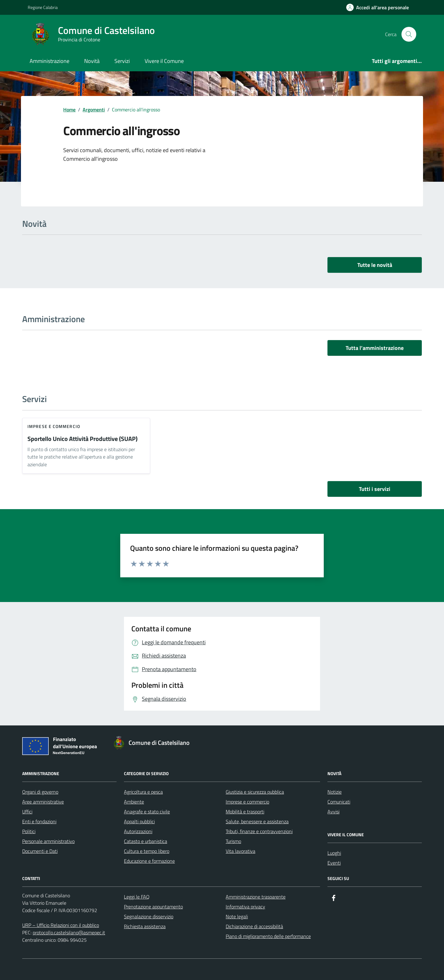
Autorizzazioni (138, 831)
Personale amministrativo (48, 841)
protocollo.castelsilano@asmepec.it (69, 932)
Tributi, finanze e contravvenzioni (259, 831)
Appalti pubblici (139, 821)
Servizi (122, 61)
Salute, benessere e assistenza (257, 821)
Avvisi (333, 812)
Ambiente (134, 802)
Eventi (334, 863)
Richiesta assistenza (145, 926)
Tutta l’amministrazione (375, 348)
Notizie (335, 792)
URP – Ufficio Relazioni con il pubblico (61, 925)
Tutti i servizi (375, 489)
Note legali (237, 916)
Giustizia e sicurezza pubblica (255, 792)
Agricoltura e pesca (143, 792)
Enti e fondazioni (39, 821)
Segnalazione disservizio (149, 916)
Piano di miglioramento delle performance (268, 936)
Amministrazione (49, 61)
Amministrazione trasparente (256, 897)
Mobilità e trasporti (245, 812)
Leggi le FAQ (137, 897)
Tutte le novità (375, 265)
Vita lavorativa (240, 851)
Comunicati (339, 802)
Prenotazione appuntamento (153, 907)
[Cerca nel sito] (409, 34)
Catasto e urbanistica (146, 841)
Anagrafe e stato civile (147, 812)
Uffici (27, 812)
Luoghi (334, 853)
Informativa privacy (245, 907)
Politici (29, 831)
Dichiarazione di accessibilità (254, 926)
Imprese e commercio (54, 426)
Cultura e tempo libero (147, 851)
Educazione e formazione (149, 861)
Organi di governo (40, 792)
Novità (92, 61)
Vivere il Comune (164, 61)
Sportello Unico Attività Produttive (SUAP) (82, 439)
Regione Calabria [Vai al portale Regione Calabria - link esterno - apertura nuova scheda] (43, 7)
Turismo (233, 841)
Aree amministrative (43, 802)
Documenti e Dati (40, 851)
